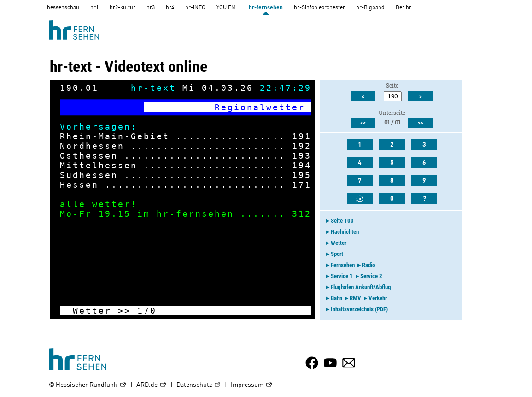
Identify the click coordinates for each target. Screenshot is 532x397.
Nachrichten (345, 232)
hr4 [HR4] (170, 8)
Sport (337, 254)
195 (302, 175)
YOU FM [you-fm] (226, 8)
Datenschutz (199, 385)
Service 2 (371, 276)
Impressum (252, 385)
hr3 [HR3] (151, 8)
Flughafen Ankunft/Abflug (361, 287)
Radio (368, 265)
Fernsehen (343, 265)
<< (363, 123)
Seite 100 (342, 221)
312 (302, 214)
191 (302, 136)
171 (302, 185)
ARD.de (152, 385)
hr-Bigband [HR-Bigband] (370, 8)
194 (302, 165)
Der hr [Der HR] (403, 8)
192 (302, 146)
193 (302, 156)
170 (147, 311)
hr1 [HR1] (94, 8)
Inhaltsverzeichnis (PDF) (359, 309)
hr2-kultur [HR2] (123, 8)
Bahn (336, 298)
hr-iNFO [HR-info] (195, 8)
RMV (355, 298)
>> (124, 311)
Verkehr (378, 298)
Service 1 (342, 276)
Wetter (339, 243)
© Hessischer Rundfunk (88, 385)
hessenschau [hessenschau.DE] (63, 8)
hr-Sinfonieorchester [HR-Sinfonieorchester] (319, 8)
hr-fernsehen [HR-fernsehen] (266, 8)
